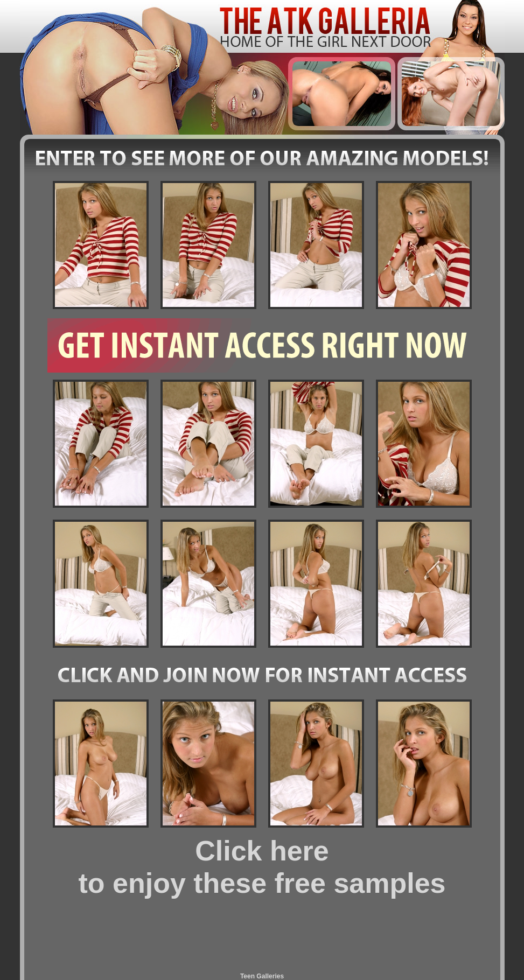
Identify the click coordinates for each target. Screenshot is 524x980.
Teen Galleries (262, 976)
